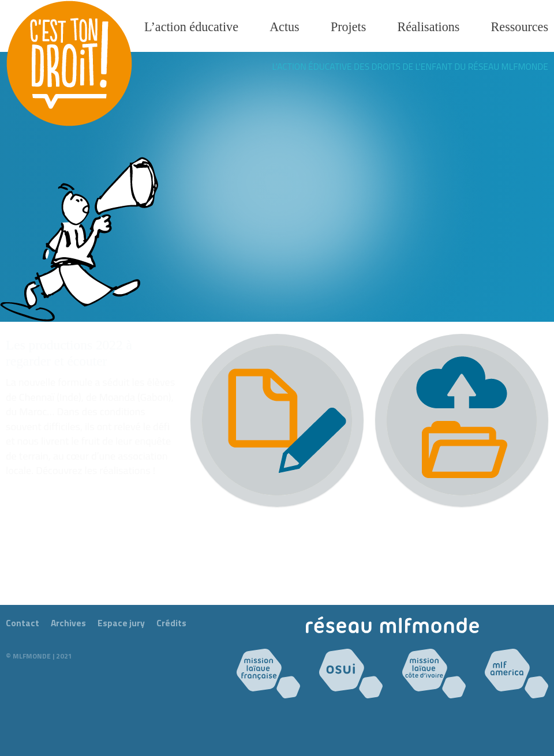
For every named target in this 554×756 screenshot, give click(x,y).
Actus (285, 27)
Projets (348, 27)
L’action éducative (191, 27)
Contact (23, 623)
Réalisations (428, 27)
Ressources (520, 27)
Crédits (171, 623)
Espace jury (121, 623)
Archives (68, 623)
